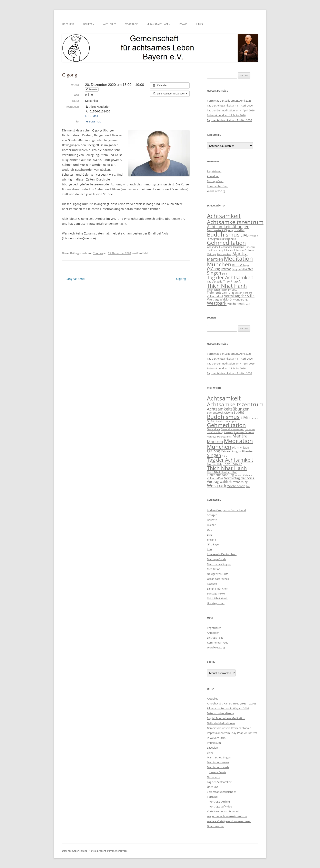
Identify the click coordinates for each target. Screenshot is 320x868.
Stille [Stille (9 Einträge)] (225, 274)
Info (209, 549)
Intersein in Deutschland (222, 554)
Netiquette (214, 777)
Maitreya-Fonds (217, 559)
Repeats (92, 89)
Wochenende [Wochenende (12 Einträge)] (236, 304)
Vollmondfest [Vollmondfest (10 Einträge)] (215, 296)
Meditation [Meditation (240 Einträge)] (238, 258)
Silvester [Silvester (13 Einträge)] (247, 269)
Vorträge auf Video (221, 806)
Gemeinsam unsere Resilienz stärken (229, 728)
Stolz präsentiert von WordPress (109, 851)
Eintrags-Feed (215, 181)
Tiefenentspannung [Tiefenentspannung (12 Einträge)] (220, 292)
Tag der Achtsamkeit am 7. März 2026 (229, 120)
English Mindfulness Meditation (226, 718)
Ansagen (212, 515)
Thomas (98, 253)
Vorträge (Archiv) (220, 802)
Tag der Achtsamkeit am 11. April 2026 (230, 105)
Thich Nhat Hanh (217, 598)
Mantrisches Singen (219, 564)
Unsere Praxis (218, 772)
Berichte (212, 520)
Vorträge (132, 24)
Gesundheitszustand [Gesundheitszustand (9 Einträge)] (232, 247)
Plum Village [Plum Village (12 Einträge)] (241, 265)
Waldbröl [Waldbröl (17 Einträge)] (226, 299)
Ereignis (212, 539)
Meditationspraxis (218, 767)
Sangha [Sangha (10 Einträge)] (236, 269)
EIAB (210, 535)
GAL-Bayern (214, 544)
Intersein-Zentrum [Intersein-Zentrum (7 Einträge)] (244, 250)
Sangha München (218, 589)
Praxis (183, 24)
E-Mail (92, 116)
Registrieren (214, 171)
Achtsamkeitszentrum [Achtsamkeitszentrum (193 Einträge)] (235, 222)
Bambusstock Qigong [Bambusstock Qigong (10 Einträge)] (220, 230)
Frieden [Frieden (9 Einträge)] (254, 236)
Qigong (183, 279)
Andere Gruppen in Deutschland (226, 510)
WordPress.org (216, 191)
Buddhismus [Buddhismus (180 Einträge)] (223, 234)
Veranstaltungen (159, 24)
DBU (210, 530)
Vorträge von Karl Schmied (223, 811)
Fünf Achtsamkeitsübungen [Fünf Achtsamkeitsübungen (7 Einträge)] (221, 239)
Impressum (214, 743)
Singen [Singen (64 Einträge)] (214, 273)
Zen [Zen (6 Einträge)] (248, 304)
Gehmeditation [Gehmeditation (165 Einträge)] (226, 243)
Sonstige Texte (216, 593)
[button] (170, 94)
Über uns (68, 24)
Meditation (214, 569)
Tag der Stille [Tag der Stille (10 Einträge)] (215, 281)
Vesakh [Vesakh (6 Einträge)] (238, 293)
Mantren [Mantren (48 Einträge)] (215, 259)
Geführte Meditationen (221, 723)
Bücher (211, 525)
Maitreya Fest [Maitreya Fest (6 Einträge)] (224, 254)
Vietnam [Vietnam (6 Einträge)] (247, 293)
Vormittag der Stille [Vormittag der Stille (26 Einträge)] (239, 296)
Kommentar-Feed (218, 186)
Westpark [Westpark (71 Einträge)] (217, 303)
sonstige (94, 122)
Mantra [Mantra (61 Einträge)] (240, 253)
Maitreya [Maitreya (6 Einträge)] (212, 254)
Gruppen (89, 24)
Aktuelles (110, 24)
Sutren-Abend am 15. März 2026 (226, 115)
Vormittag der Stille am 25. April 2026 (229, 101)
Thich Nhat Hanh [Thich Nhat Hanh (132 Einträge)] (227, 286)
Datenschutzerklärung (220, 713)
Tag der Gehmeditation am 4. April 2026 (231, 110)
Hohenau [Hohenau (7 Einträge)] (250, 247)
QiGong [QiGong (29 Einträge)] (213, 269)
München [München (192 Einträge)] (219, 264)
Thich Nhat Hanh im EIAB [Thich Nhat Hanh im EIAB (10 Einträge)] (222, 290)
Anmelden (213, 176)
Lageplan (212, 748)
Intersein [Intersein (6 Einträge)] (229, 250)
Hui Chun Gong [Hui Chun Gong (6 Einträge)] (215, 250)
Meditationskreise (218, 762)
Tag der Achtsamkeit (219, 782)
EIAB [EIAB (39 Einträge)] (244, 235)
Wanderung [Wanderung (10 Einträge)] (240, 299)
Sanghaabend (73, 279)
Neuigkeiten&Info (218, 574)
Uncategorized (216, 603)
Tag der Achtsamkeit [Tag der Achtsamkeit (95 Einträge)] (230, 277)
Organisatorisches (218, 579)
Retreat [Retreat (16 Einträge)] (226, 269)
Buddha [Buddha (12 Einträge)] (239, 230)
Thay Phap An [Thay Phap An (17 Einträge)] (233, 281)
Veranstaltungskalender (221, 792)
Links (200, 24)
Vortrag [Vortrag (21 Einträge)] (213, 299)
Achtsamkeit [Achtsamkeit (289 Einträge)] (224, 216)
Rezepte (212, 584)
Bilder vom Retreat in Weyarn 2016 (228, 708)
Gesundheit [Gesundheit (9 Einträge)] (213, 247)
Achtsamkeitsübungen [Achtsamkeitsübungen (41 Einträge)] (228, 227)
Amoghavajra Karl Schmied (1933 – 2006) (231, 703)
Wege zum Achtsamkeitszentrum (227, 816)
